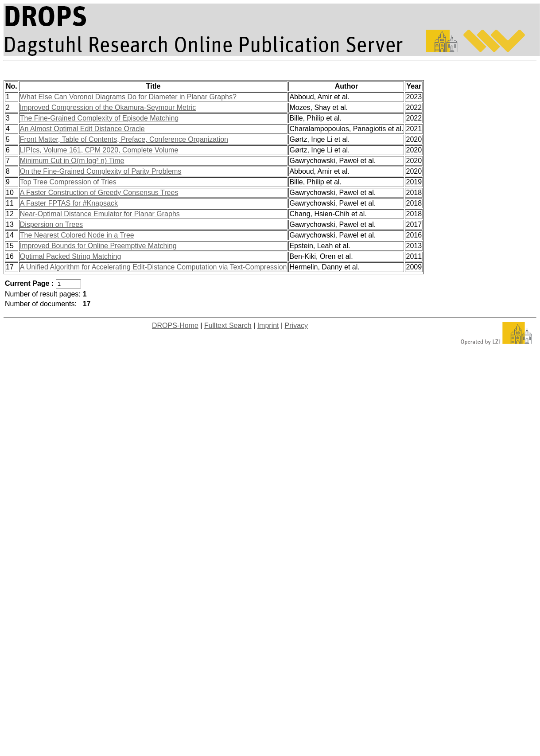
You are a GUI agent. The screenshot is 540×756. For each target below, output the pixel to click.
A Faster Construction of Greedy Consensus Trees (99, 193)
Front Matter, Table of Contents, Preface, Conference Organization (124, 139)
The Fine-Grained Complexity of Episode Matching (99, 118)
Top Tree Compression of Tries (68, 182)
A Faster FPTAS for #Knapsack (69, 203)
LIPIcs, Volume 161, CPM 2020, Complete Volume (99, 150)
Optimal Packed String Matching (71, 256)
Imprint (268, 325)
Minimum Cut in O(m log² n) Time (72, 161)
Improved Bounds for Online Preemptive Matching (98, 246)
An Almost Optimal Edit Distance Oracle (82, 129)
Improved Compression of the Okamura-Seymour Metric (108, 107)
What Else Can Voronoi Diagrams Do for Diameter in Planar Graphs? (128, 97)
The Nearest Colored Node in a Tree (77, 235)
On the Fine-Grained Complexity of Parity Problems (101, 171)
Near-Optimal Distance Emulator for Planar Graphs (100, 214)
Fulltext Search (228, 325)
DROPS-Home (175, 325)
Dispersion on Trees (51, 224)
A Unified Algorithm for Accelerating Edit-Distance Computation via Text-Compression (153, 267)
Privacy (296, 325)
